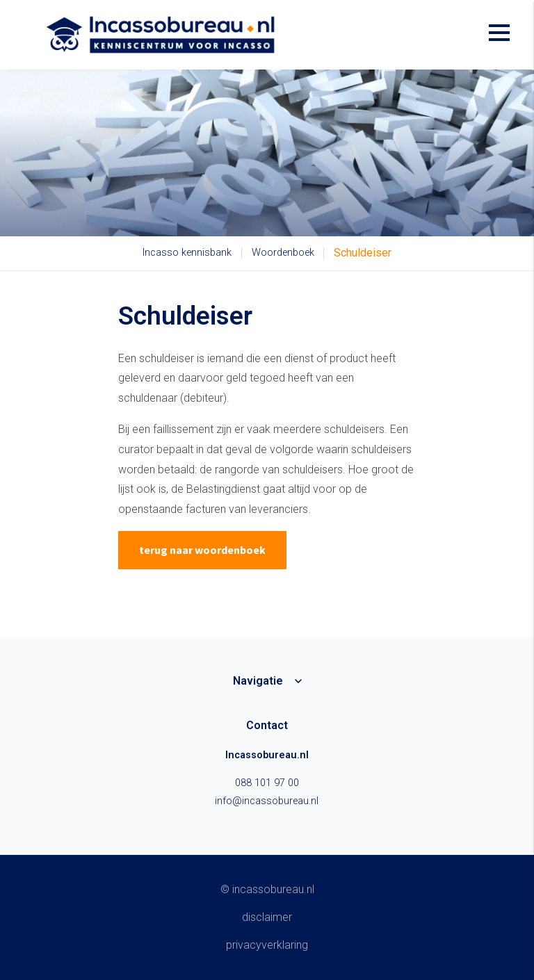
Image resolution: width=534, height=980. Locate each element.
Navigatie (258, 681)
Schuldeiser (363, 253)
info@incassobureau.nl (267, 801)
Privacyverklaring (267, 945)
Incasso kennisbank (187, 253)
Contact (267, 725)
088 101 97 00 (267, 783)
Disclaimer (267, 917)
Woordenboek (283, 253)
